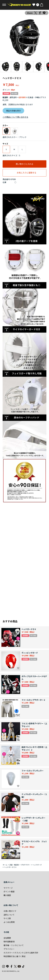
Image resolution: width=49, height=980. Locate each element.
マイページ (8, 888)
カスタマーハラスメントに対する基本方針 (21, 953)
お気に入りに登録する (27, 173)
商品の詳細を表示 (13, 111)
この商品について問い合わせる (15, 117)
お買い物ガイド (10, 911)
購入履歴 (7, 895)
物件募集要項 (9, 942)
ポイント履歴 (9, 891)
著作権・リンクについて (14, 945)
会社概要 (7, 938)
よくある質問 (9, 922)
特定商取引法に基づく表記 (15, 956)
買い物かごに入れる (24, 164)
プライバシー (9, 949)
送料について (9, 915)
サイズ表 (7, 918)
